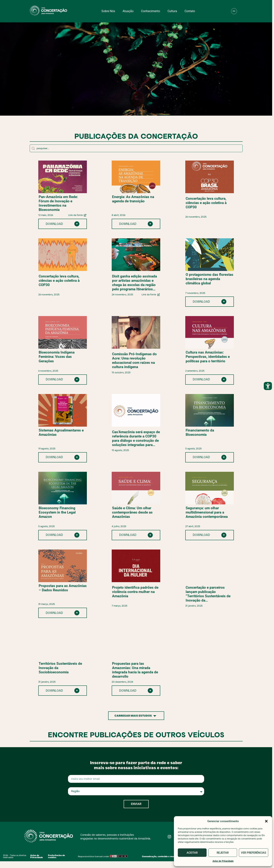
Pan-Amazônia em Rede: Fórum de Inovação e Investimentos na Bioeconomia (58, 203)
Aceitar (192, 853)
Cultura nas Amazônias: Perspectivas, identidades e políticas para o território (208, 357)
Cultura (172, 11)
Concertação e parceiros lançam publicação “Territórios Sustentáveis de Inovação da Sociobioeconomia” (208, 594)
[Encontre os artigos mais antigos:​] (136, 148)
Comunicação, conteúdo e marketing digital (165, 856)
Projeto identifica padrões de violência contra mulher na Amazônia (135, 592)
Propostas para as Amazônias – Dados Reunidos (63, 588)
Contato (190, 11)
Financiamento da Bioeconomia (200, 432)
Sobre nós (108, 11)
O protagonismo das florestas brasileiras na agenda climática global (209, 279)
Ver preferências (254, 853)
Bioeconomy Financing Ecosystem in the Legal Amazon (57, 512)
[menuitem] (234, 11)
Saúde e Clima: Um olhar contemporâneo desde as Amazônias (132, 512)
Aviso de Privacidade (223, 861)
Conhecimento (151, 11)
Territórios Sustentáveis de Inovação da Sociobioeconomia (60, 668)
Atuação (128, 11)
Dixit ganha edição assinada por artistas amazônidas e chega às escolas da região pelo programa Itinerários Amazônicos (134, 283)
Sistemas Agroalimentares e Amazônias (61, 432)
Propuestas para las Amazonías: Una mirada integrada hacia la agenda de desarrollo (135, 670)
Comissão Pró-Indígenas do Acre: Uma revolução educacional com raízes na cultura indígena (134, 360)
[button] (266, 821)
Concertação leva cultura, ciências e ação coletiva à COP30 (206, 203)
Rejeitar (223, 853)
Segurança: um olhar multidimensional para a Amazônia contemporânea (207, 512)
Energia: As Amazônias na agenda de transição (133, 199)
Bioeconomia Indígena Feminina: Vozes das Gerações (57, 357)
